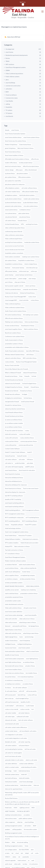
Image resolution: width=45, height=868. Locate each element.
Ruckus (8, 50)
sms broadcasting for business (14, 741)
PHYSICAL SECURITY (23, 803)
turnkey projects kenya (26, 154)
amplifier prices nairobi (12, 581)
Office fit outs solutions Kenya (14, 310)
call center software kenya (29, 179)
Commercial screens (12, 89)
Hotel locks (8, 799)
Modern (7, 834)
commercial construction (13, 77)
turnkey (25, 856)
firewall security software (12, 386)
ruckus (27, 422)
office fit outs (35, 151)
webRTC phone (30, 458)
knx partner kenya (10, 668)
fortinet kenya (28, 389)
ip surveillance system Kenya (13, 418)
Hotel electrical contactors (30, 531)
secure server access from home (14, 237)
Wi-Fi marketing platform (13, 513)
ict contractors (34, 856)
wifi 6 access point (10, 686)
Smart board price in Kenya (13, 480)
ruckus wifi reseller (25, 426)
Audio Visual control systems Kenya (16, 303)
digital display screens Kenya (13, 621)
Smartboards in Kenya (28, 317)
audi (33, 852)
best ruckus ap (9, 690)
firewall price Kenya (26, 382)
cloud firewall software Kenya (14, 404)
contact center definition (26, 755)
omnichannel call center (12, 715)
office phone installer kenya (30, 183)
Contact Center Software (12, 440)
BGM (7, 83)
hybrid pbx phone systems (27, 187)
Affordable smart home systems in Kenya (17, 151)
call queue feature (24, 737)
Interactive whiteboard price (13, 473)
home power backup (18, 259)
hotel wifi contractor (11, 426)
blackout (8, 259)
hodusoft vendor (22, 447)
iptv (22, 845)
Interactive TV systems (25, 527)
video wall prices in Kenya (27, 610)
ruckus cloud (32, 288)
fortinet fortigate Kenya (29, 375)
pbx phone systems (22, 165)
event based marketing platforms (15, 494)
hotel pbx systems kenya (12, 766)
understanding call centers (29, 759)
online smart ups (24, 263)
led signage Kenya (34, 618)
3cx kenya (8, 679)
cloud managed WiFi (11, 292)
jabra (7, 71)
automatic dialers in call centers (14, 751)
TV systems (9, 102)
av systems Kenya (28, 675)
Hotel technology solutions (13, 520)
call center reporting (24, 733)
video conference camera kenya (14, 227)
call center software (11, 451)
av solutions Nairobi (11, 556)
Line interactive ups (32, 259)
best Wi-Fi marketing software (14, 487)
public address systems (25, 810)
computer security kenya (30, 281)
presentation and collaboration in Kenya (17, 339)
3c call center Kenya (11, 683)
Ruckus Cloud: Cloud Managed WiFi (16, 288)
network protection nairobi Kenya (15, 400)
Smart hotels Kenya (11, 527)
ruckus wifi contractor (12, 429)
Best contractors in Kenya (22, 538)
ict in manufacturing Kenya (26, 668)
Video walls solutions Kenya (13, 599)
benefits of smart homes (12, 646)
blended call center (11, 733)
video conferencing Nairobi (28, 560)
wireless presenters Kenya (27, 570)
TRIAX (7, 53)
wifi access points (31, 683)
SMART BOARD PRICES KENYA (14, 578)
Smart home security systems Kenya (16, 132)
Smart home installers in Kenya (14, 147)
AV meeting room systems (31, 306)
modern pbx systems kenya (31, 190)
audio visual (9, 856)
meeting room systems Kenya (31, 248)
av (29, 852)
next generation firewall (12, 393)
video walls (17, 856)
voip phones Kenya (25, 208)
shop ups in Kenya (20, 274)
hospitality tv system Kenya (26, 252)
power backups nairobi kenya (24, 266)
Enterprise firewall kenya (27, 284)
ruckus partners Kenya (12, 433)
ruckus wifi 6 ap (32, 686)
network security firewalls (13, 375)
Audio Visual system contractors (15, 342)
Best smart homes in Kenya (25, 140)
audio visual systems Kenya (27, 556)
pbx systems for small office (13, 172)
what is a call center (31, 751)
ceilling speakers (17, 821)
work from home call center (13, 748)
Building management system (14, 824)
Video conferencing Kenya (13, 295)
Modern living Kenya (11, 136)
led (12, 845)
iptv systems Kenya (11, 252)
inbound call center (11, 712)
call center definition (11, 755)
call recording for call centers (28, 723)
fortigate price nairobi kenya (13, 389)
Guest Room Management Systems (15, 549)
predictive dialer (20, 455)
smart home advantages (26, 773)
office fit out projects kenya (31, 158)
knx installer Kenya (31, 665)
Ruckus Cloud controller (12, 357)
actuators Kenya (30, 657)
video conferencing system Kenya (15, 219)
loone (21, 628)
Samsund (8, 618)
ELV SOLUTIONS (24, 841)
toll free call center (30, 741)
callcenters (9, 80)
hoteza (7, 516)
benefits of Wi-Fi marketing (13, 491)
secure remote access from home (15, 241)
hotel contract (22, 852)
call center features (24, 704)
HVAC (16, 799)
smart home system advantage (14, 607)
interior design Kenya (31, 255)
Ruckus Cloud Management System (26, 353)
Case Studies (9, 92)
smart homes (9, 44)
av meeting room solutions (13, 675)
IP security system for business (14, 422)
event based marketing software (14, 498)
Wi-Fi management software (31, 502)
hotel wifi (24, 766)
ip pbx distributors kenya (30, 194)
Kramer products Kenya (12, 317)
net (19, 848)
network (7, 859)
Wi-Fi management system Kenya (15, 505)
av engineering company (28, 567)
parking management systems (14, 817)
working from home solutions (14, 234)
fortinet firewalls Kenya (12, 216)
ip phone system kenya (12, 777)
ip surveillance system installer (14, 415)
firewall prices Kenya (11, 368)
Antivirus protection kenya (13, 281)
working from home (32, 216)
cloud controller (24, 292)
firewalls (27, 368)
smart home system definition (14, 603)
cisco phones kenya (11, 205)
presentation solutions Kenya (29, 585)
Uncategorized (10, 41)
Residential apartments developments (17, 47)
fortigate (25, 386)
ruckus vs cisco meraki (12, 701)
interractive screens (11, 810)
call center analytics (11, 737)
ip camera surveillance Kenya (14, 411)
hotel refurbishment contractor (14, 596)
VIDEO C (8, 848)
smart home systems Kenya (31, 129)
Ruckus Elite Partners (11, 790)
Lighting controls (25, 799)
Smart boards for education (27, 462)
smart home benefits (31, 607)
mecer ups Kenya (30, 277)
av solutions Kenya (29, 654)
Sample (7, 122)
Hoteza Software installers (13, 531)
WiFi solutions (10, 56)
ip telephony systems (11, 187)
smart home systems (24, 639)
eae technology (29, 628)
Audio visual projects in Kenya (14, 331)
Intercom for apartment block (14, 780)
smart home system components (14, 650)
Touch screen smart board (31, 480)
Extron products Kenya (32, 313)
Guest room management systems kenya (17, 523)
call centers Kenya (10, 212)
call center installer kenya (12, 183)
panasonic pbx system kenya (13, 198)
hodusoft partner (10, 447)
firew (21, 368)
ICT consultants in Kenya (12, 545)
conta (37, 845)
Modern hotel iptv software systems (16, 552)
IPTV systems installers (12, 534)
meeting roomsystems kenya (13, 806)
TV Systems (9, 105)
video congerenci (10, 814)
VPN (22, 216)
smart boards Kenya (11, 462)
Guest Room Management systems (16, 59)
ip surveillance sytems (18, 859)
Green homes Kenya (25, 136)
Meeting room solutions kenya (14, 313)
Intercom (36, 777)
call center (22, 451)
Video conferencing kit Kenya (14, 230)
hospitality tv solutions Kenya (14, 255)
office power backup (11, 263)
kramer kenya (26, 563)
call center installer (11, 704)
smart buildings (29, 814)
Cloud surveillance (11, 86)
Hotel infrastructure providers (30, 534)
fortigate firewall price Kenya (14, 379)
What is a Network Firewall (13, 364)
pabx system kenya (24, 205)
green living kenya (10, 140)
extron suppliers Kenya (12, 567)
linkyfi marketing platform (13, 502)
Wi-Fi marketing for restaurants (14, 509)
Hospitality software (17, 516)
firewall (26, 379)
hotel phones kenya (24, 762)
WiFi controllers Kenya (30, 350)
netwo (14, 848)
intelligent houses (10, 636)
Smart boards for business (13, 465)
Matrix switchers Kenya (31, 321)
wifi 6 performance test (12, 694)
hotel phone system (26, 777)
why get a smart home (30, 599)
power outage (22, 270)
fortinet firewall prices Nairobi (14, 371)
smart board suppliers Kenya (13, 321)
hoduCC (30, 444)
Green (27, 837)
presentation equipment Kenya (14, 589)
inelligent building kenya (25, 636)
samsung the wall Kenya (19, 618)
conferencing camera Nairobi (14, 223)
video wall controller (11, 610)
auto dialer (30, 455)
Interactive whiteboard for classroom (16, 476)
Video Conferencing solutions (14, 65)
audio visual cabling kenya (13, 563)
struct (33, 859)
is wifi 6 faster (30, 697)
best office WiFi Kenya (33, 342)
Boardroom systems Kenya (13, 324)
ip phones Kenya (10, 165)
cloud (17, 845)
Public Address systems (12, 68)
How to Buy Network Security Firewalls (17, 361)
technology (8, 762)
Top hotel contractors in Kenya (14, 541)
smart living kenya (25, 632)
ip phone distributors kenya (13, 194)
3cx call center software (20, 679)
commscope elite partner (26, 437)
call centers (28, 817)
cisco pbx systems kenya (31, 198)
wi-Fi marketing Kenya (32, 509)
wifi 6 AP (22, 683)
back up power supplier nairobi (14, 277)
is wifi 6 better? (9, 697)
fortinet (34, 368)
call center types (10, 708)
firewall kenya (35, 379)
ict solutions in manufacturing (14, 672)
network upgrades (10, 852)
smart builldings (10, 74)
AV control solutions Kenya (13, 306)
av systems (27, 806)
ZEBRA (8, 62)
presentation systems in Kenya (14, 335)
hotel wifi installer (24, 770)
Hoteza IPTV (9, 538)
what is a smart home (33, 643)
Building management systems (14, 837)
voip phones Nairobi (11, 208)
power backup (9, 266)
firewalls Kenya (22, 212)
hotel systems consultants (13, 248)
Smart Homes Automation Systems (15, 125)
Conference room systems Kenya (15, 328)
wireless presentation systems (14, 574)
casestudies (26, 848)
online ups (34, 263)
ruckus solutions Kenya (27, 429)
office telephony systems (12, 179)
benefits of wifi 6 (26, 694)
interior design (9, 161)
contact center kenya (11, 723)
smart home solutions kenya (13, 129)
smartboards (9, 108)
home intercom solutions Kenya (14, 665)
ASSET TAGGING (10, 803)
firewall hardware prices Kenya (14, 408)
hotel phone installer (11, 773)
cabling (8, 96)
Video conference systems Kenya (15, 299)
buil (28, 859)
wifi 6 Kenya (30, 346)
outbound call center (23, 708)
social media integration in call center (16, 730)
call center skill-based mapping (14, 458)
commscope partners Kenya (29, 433)
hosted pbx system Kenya (32, 234)
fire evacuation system (30, 821)
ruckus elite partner (11, 437)
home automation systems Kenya (15, 643)
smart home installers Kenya (13, 661)
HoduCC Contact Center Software (15, 444)
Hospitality (9, 99)
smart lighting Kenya (32, 650)
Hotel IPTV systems (31, 516)
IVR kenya (30, 451)
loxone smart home (11, 639)
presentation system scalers (13, 592)
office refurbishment (31, 161)
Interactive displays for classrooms (15, 484)
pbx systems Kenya (11, 169)
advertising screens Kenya (31, 625)
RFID (33, 799)
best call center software (26, 712)
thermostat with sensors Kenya (14, 657)
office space (19, 161)
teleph (27, 845)
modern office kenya (11, 154)
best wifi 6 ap (22, 686)
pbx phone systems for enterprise (15, 176)
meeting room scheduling (28, 581)
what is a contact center (12, 759)
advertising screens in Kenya (28, 614)
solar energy (32, 270)
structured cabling (22, 834)
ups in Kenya (9, 274)
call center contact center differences (16, 719)
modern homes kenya (11, 632)
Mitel (13, 834)
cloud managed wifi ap (22, 690)
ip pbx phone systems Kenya (13, 190)
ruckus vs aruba (25, 701)
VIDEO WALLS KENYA (33, 578)
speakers (8, 821)
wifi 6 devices (20, 697)
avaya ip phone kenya (11, 201)
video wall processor (11, 614)
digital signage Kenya (11, 628)
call (32, 845)
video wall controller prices (13, 625)
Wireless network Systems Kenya (15, 346)
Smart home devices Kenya (13, 143)
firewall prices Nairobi (12, 382)
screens (7, 845)
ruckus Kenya (35, 292)
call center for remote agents (13, 744)
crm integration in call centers (14, 726)
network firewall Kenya (30, 364)
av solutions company (11, 570)
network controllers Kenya (13, 350)
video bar (20, 814)
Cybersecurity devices (11, 284)
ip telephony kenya (25, 201)
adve (32, 841)
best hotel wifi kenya (11, 770)
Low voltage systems (11, 841)
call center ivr (9, 455)
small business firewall (28, 393)
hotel (15, 762)
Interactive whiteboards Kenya (14, 469)
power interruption (11, 270)
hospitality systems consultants (14, 245)
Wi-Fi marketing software (30, 513)
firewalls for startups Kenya (13, 397)
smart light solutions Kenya (13, 654)
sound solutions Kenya (12, 560)
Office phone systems (24, 169)
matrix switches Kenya (12, 585)
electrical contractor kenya (13, 158)
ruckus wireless (10, 353)
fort (33, 701)
